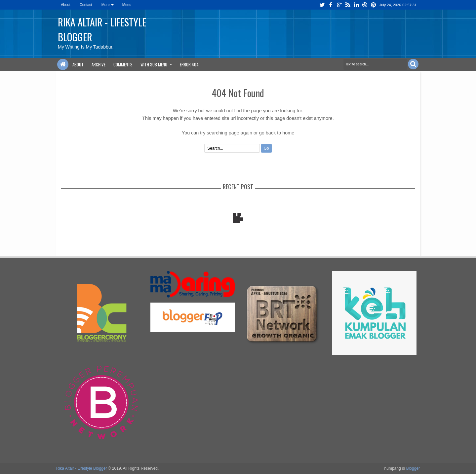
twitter (322, 5)
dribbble (365, 5)
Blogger (413, 468)
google (339, 5)
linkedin (356, 5)
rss (348, 5)
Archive (99, 64)
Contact (86, 5)
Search (413, 64)
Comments (123, 64)
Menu (127, 5)
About (66, 5)
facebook (331, 5)
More (106, 5)
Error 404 (189, 64)
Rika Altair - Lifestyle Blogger (81, 468)
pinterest (374, 5)
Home (63, 64)
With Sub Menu (154, 64)
